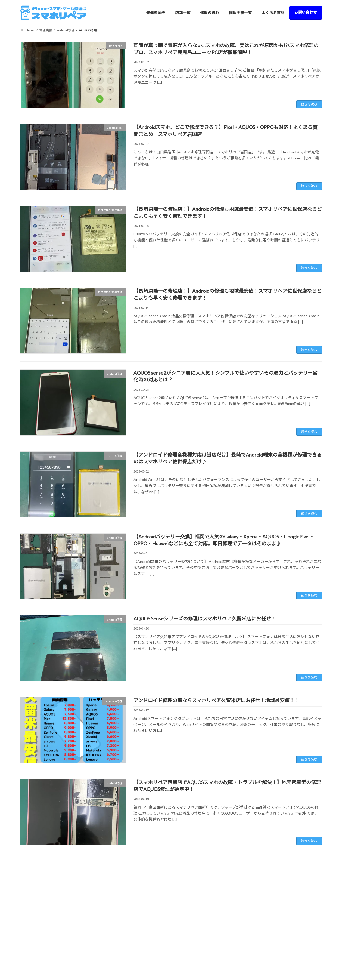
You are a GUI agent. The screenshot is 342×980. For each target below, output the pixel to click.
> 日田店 (110, 945)
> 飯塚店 (110, 955)
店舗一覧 (107, 907)
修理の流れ (264, 916)
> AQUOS (189, 970)
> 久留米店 (112, 916)
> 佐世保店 (112, 964)
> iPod (186, 934)
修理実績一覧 (266, 926)
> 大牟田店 (112, 973)
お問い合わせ (266, 945)
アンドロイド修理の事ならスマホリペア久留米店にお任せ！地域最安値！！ (216, 700)
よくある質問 (266, 936)
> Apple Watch (192, 943)
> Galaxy (188, 961)
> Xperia (188, 952)
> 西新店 (110, 926)
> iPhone (188, 916)
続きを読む (309, 104)
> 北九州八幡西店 (117, 936)
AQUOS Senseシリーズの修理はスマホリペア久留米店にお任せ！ (205, 618)
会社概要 (262, 955)
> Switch (188, 925)
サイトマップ (266, 964)
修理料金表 (186, 907)
